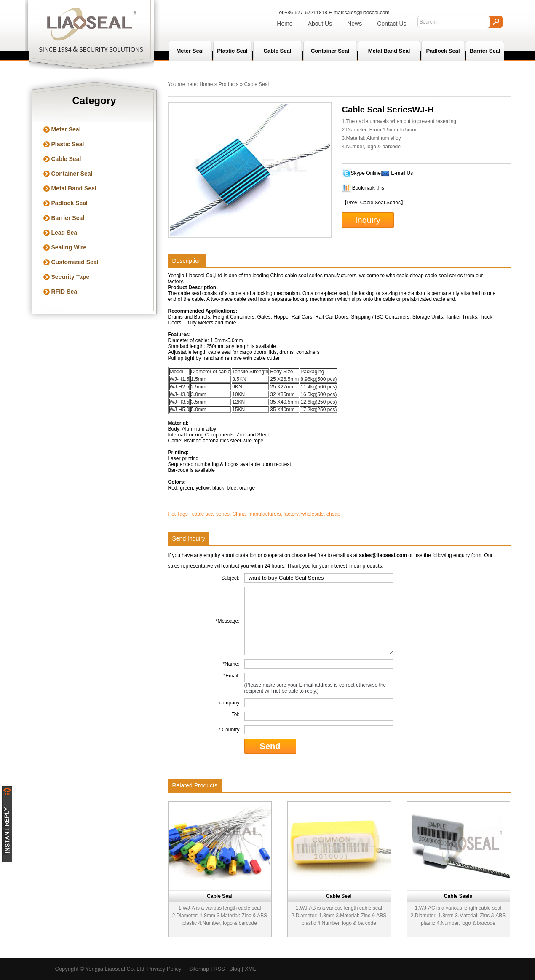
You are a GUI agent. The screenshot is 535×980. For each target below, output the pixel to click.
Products (229, 84)
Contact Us (392, 24)
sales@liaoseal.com (367, 13)
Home (285, 24)
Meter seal (190, 51)
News (354, 24)
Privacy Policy (165, 969)
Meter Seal (66, 129)
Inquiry (368, 220)
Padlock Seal (443, 51)
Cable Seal (278, 51)
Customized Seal (75, 262)
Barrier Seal (485, 51)
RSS (219, 969)
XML (250, 969)
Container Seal (330, 51)
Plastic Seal (232, 51)
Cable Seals (458, 896)
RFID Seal (65, 292)
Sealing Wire (69, 247)
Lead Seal (65, 233)
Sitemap (199, 969)
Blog (235, 969)
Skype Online (366, 173)
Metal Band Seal (389, 51)
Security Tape (71, 277)
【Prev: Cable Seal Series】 (374, 203)
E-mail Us (402, 173)
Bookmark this (368, 188)
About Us (320, 24)
